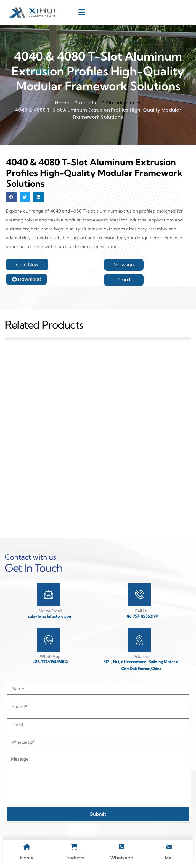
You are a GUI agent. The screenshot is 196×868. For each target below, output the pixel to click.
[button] (11, 197)
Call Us (141, 611)
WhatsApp (50, 656)
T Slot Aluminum (121, 103)
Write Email (50, 611)
